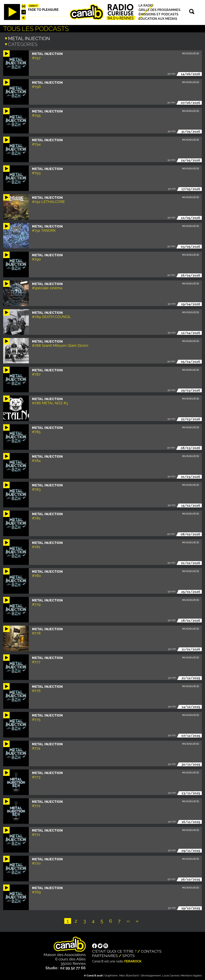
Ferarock (133, 961)
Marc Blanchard (129, 975)
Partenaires (105, 955)
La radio (146, 5)
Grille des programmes (159, 10)
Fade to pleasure (43, 10)
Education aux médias (158, 19)
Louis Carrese (171, 975)
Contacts (151, 951)
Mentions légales (191, 975)
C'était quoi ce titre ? (114, 951)
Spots (129, 955)
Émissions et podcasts (158, 14)
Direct (33, 6)
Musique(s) (191, 53)
